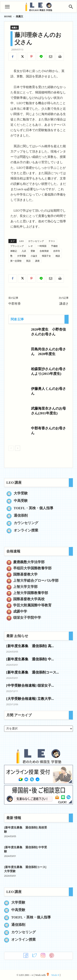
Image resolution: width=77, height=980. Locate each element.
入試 (24, 251)
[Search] (71, 7)
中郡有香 (15, 304)
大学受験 (22, 256)
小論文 (34, 256)
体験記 (14, 251)
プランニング (17, 246)
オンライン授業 (26, 530)
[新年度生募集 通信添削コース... (32, 672)
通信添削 (21, 516)
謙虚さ (64, 304)
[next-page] (18, 448)
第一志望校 (16, 261)
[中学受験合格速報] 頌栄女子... (30, 686)
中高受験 (21, 501)
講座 (37, 261)
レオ (31, 246)
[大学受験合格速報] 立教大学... (30, 699)
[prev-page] (11, 448)
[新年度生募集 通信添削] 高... (30, 646)
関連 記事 (17, 319)
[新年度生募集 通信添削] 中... (30, 659)
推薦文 (20, 16)
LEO (21, 241)
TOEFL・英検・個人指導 (34, 508)
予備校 (54, 246)
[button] (7, 7)
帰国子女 (46, 256)
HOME (8, 16)
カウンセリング (36, 241)
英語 (28, 261)
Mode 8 (53, 975)
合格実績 (44, 251)
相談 (58, 256)
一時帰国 (42, 246)
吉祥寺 (57, 251)
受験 (33, 251)
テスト (52, 241)
